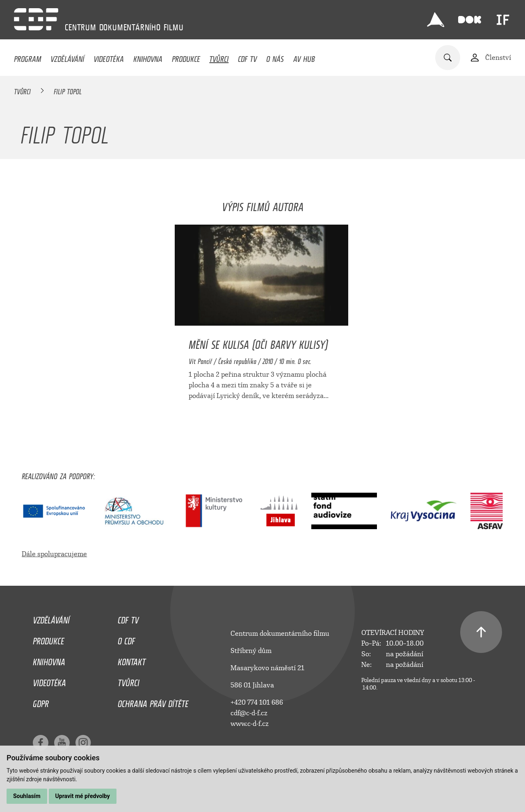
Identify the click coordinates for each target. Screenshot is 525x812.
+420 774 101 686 (257, 702)
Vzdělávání (67, 57)
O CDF (126, 639)
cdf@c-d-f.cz (249, 713)
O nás (275, 57)
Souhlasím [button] (27, 796)
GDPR (41, 702)
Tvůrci (219, 57)
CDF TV (247, 57)
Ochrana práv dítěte (153, 702)
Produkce (186, 57)
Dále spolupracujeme (54, 554)
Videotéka (109, 57)
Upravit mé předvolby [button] (83, 796)
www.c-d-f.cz (250, 724)
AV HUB (304, 57)
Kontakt (132, 660)
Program (27, 57)
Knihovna (148, 57)
